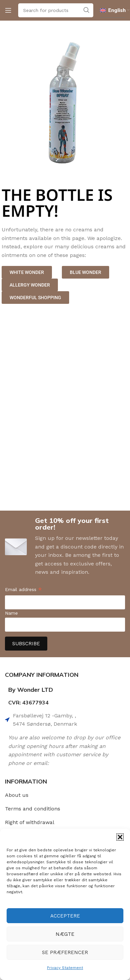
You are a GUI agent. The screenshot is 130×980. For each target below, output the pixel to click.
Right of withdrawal (30, 822)
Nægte (65, 934)
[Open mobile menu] (8, 10)
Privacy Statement (65, 968)
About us (17, 795)
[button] (120, 837)
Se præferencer (65, 952)
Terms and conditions (33, 809)
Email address (23, 590)
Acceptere (65, 916)
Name (11, 613)
